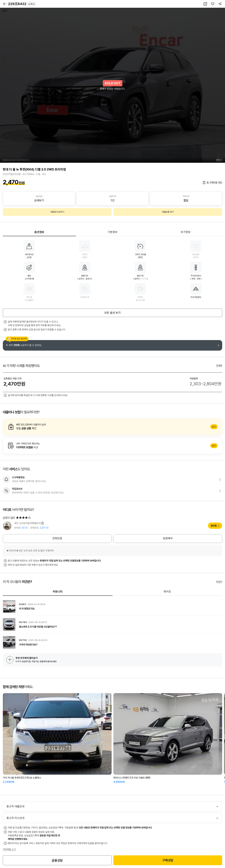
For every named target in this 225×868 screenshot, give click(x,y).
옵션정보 (39, 232)
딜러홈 (214, 526)
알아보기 (112, 427)
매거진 (167, 592)
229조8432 (22, 4)
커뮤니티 (58, 592)
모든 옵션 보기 (112, 313)
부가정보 (186, 232)
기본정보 (112, 232)
